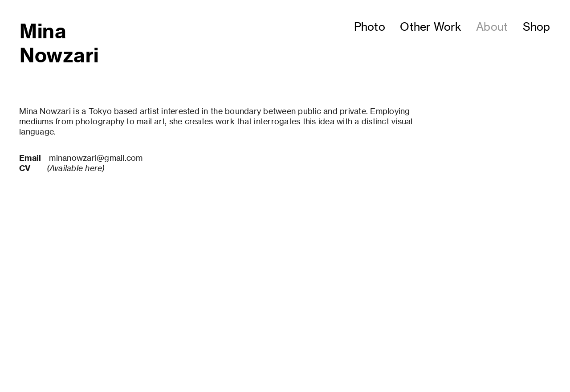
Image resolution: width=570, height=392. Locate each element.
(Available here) (76, 168)
